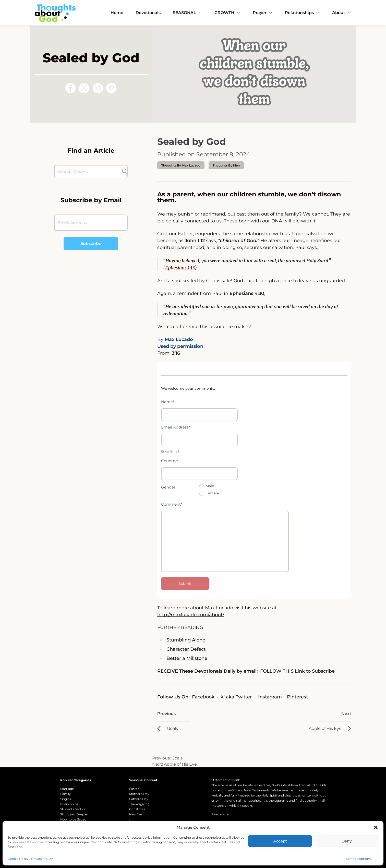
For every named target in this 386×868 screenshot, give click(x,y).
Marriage (67, 789)
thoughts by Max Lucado (181, 165)
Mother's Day (139, 794)
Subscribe (91, 243)
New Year (136, 814)
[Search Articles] (88, 172)
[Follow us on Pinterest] (111, 88)
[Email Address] (91, 223)
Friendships (69, 804)
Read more (220, 814)
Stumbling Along (186, 640)
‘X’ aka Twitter (236, 697)
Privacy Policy (42, 859)
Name (168, 402)
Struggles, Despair (74, 814)
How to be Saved (73, 819)
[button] (376, 827)
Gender (168, 487)
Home (117, 13)
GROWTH (227, 13)
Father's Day (139, 799)
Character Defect (186, 649)
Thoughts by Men (226, 165)
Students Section (73, 809)
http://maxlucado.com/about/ (191, 615)
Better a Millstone (187, 658)
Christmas (137, 809)
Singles (66, 799)
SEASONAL (188, 13)
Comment (172, 504)
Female (209, 493)
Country (170, 461)
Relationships (302, 13)
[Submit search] (125, 172)
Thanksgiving (139, 804)
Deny (347, 841)
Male (207, 486)
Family (65, 794)
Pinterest (297, 697)
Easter (134, 789)
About (342, 13)
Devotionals (148, 13)
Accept (280, 841)
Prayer (263, 13)
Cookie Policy (18, 859)
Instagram (271, 697)
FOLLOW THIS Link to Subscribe (297, 671)
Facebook (203, 697)
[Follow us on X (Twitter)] (84, 88)
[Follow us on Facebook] (70, 88)
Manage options (358, 859)
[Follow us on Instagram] (98, 88)
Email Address (176, 427)
